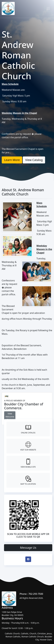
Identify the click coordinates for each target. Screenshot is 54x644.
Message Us (28, 548)
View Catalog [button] (34, 160)
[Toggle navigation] (48, 8)
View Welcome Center (10, 417)
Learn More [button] (12, 160)
